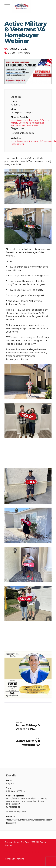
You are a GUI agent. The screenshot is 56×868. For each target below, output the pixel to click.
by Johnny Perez (19, 53)
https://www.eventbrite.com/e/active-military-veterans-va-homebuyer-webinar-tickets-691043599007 (28, 123)
